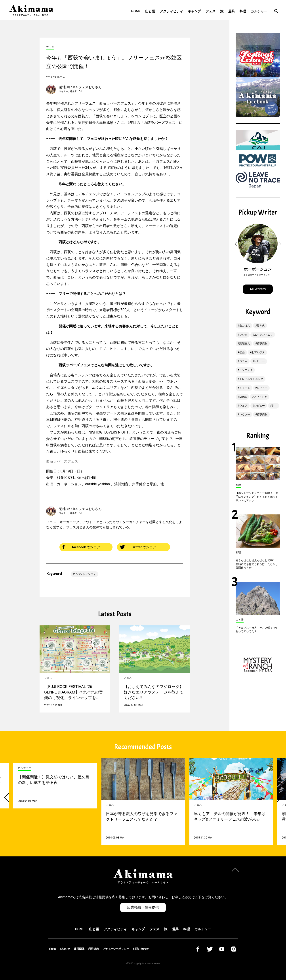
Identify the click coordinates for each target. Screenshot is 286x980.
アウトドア (260, 397)
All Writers (258, 289)
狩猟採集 (262, 344)
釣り (274, 406)
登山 (242, 352)
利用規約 (93, 949)
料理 (243, 11)
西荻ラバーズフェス (62, 461)
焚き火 (261, 326)
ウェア (243, 406)
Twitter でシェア (138, 547)
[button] (236, 244)
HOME (136, 11)
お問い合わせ (141, 949)
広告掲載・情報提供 (143, 907)
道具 (231, 11)
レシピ (243, 335)
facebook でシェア (81, 547)
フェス (211, 11)
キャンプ (194, 11)
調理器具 (245, 344)
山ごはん (245, 326)
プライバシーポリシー (116, 949)
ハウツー (245, 415)
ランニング (246, 370)
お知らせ (65, 949)
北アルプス (258, 352)
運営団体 (79, 949)
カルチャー (259, 11)
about (52, 949)
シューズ (245, 388)
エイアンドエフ (263, 335)
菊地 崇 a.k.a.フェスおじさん (80, 87)
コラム (243, 361)
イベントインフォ (85, 574)
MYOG (243, 397)
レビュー (259, 361)
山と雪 (150, 11)
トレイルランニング (251, 379)
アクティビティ (171, 11)
